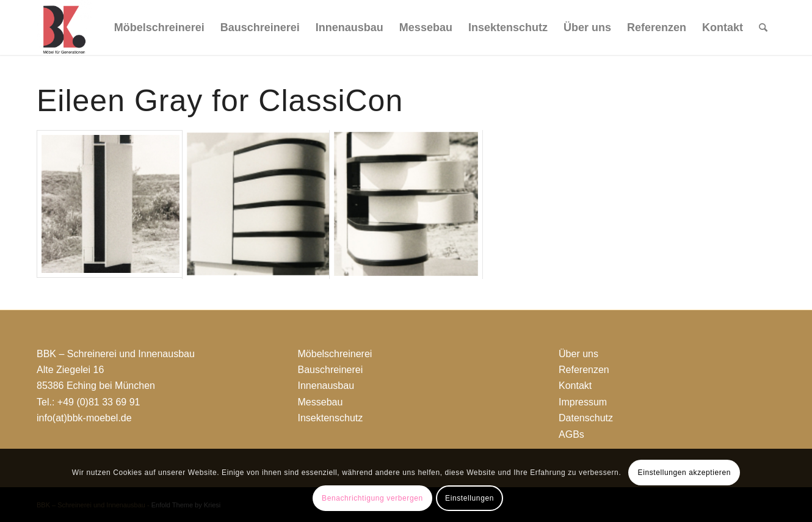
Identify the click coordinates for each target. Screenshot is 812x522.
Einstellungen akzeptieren (684, 473)
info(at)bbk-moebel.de (84, 418)
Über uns (578, 354)
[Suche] (763, 27)
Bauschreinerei (331, 370)
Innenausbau (326, 386)
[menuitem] (159, 27)
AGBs (571, 434)
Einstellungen (469, 498)
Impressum (583, 402)
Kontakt (575, 386)
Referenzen (584, 370)
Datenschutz (586, 418)
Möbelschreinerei (335, 354)
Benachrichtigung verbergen (372, 498)
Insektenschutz (331, 418)
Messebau (321, 402)
